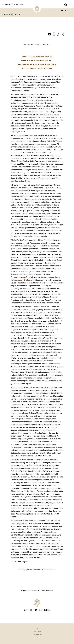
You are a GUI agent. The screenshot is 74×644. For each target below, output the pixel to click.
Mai (19, 14)
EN (29, 44)
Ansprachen (7, 14)
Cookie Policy (37, 635)
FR (38, 44)
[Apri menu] (71, 5)
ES (33, 44)
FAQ (37, 629)
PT (50, 44)
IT (42, 44)
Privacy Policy (37, 638)
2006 (15, 14)
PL (45, 44)
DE (25, 44)
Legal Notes (37, 632)
